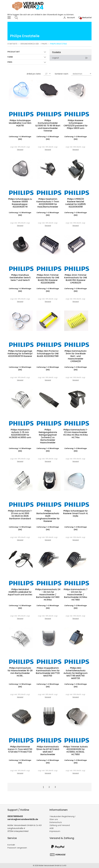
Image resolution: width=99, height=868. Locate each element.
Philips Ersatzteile (59, 44)
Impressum (55, 831)
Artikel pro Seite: (34, 74)
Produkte (57, 52)
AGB (51, 828)
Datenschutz (56, 822)
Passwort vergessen (17, 848)
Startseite (12, 44)
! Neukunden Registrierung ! (62, 816)
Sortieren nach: (62, 74)
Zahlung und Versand (60, 825)
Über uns (54, 819)
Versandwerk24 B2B (29, 44)
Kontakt (11, 845)
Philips (44, 44)
